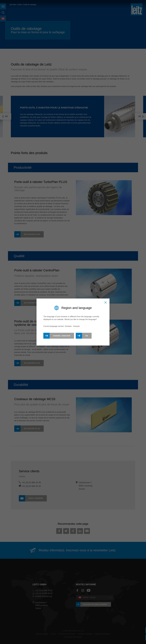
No (87, 336)
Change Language (62, 336)
